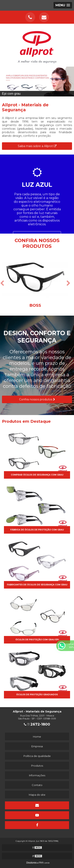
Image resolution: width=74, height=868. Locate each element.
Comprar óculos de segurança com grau (37, 475)
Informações (37, 775)
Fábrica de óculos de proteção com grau (37, 530)
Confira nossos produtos (37, 399)
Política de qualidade (37, 756)
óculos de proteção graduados (37, 695)
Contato (37, 785)
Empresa (37, 746)
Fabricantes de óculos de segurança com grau (37, 585)
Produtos (37, 766)
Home (37, 737)
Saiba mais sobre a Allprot (37, 146)
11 (37, 724)
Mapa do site (37, 795)
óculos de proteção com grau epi (37, 640)
